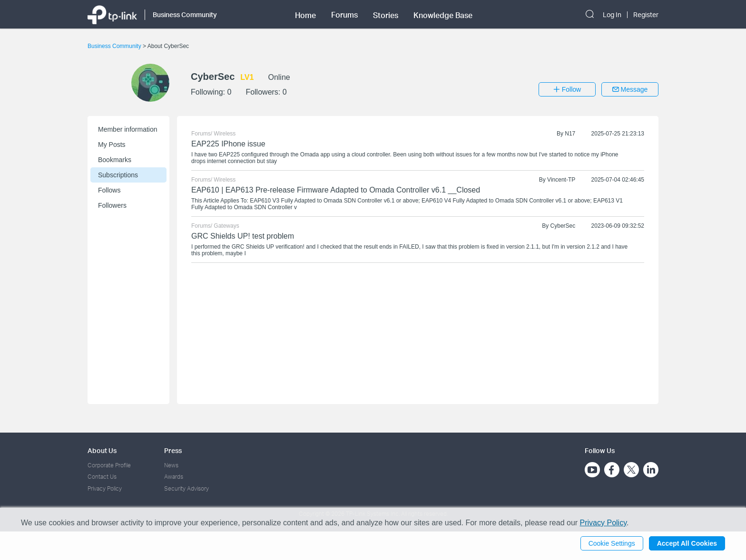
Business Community (115, 46)
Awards (174, 477)
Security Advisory (186, 488)
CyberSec (563, 226)
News (171, 465)
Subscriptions (118, 175)
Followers (112, 205)
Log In (612, 15)
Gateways (226, 226)
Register (646, 15)
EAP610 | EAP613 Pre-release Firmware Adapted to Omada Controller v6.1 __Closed (336, 190)
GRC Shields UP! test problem (243, 236)
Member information (128, 129)
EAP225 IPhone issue (228, 144)
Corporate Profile (109, 465)
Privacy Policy (105, 488)
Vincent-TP (561, 180)
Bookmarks (115, 160)
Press (173, 450)
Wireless (225, 134)
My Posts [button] (112, 145)
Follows (109, 190)
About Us (102, 450)
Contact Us (102, 477)
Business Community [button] (185, 14)
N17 (570, 134)
